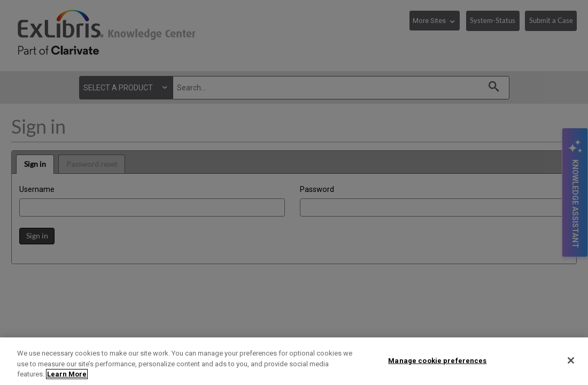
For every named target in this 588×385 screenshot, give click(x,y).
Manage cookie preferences (437, 360)
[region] (294, 361)
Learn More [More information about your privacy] (67, 374)
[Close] (571, 360)
